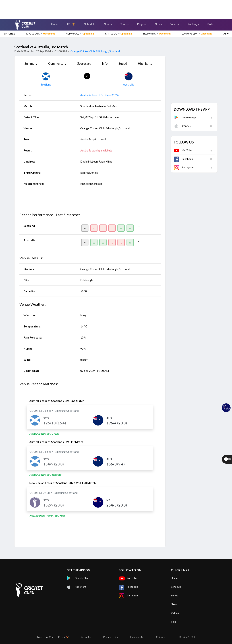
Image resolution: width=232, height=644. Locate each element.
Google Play (77, 578)
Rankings (193, 24)
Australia (129, 84)
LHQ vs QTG (41, 34)
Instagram (184, 167)
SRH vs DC (119, 34)
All (226, 34)
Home (55, 24)
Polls (210, 24)
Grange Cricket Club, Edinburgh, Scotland (95, 51)
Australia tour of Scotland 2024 (99, 95)
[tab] (31, 65)
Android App (185, 117)
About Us (86, 637)
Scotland (46, 84)
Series (108, 24)
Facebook (183, 159)
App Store (76, 587)
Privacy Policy (111, 637)
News (158, 24)
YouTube (183, 150)
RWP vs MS (157, 34)
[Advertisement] (116, 8)
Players (142, 24)
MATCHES (9, 34)
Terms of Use (137, 637)
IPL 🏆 (71, 24)
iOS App (182, 126)
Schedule (90, 24)
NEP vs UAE (80, 34)
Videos (175, 24)
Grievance (162, 637)
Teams (125, 24)
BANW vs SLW (197, 34)
